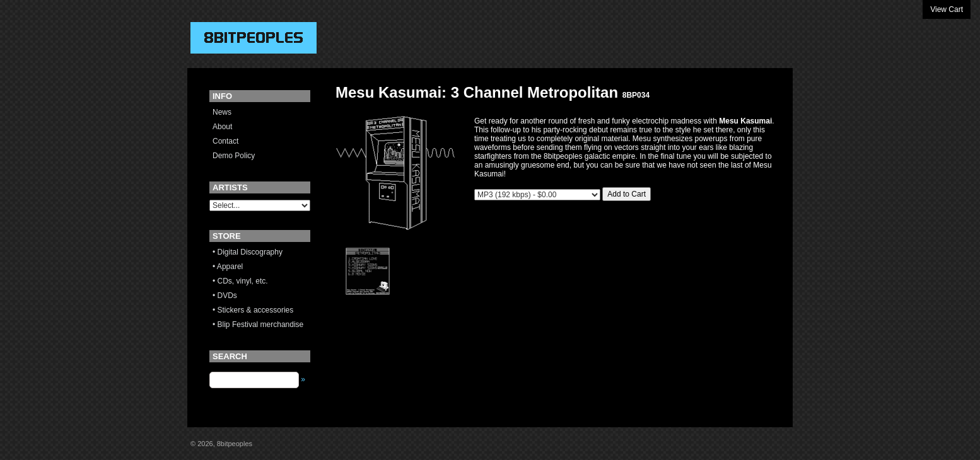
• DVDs (225, 296)
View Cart (947, 9)
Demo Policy (234, 156)
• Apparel (228, 267)
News (222, 112)
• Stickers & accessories (253, 310)
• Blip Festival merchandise (258, 325)
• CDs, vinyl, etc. (240, 281)
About (222, 127)
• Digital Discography (248, 252)
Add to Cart (627, 194)
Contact (225, 141)
